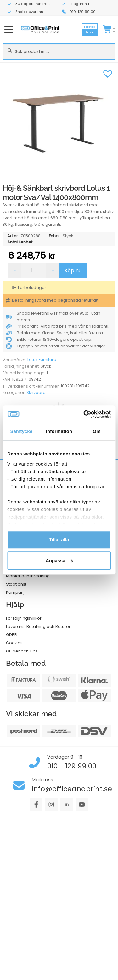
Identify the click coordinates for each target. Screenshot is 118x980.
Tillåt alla (59, 540)
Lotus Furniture (42, 360)
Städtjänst (16, 584)
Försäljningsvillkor (24, 618)
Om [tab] (97, 431)
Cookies (14, 643)
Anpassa (59, 560)
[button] (108, 73)
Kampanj (15, 592)
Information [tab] (59, 431)
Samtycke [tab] (21, 431)
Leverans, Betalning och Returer (38, 626)
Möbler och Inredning (28, 576)
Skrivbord (36, 392)
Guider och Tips (22, 651)
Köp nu (73, 271)
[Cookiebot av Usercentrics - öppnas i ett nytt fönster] (84, 414)
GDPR (11, 635)
